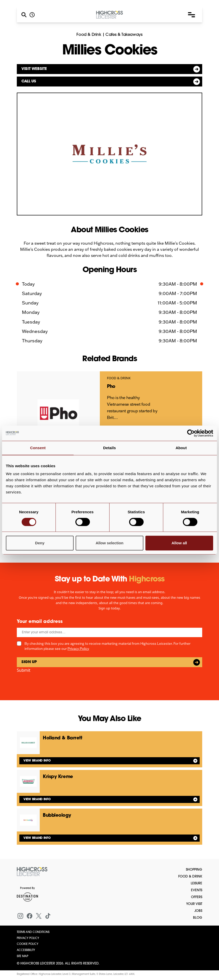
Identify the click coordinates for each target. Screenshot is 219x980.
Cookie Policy (28, 944)
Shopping (194, 870)
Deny (40, 543)
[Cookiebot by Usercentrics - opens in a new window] (191, 433)
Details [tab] (109, 448)
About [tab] (181, 448)
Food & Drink (89, 35)
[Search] (24, 15)
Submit (24, 670)
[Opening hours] (32, 15)
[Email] (109, 632)
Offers (197, 897)
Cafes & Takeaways (124, 35)
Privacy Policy (78, 649)
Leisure (196, 883)
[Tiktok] (48, 916)
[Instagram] (20, 916)
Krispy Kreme (58, 777)
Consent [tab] (38, 448)
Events (197, 890)
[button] (191, 15)
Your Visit (194, 904)
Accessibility (26, 950)
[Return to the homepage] (32, 872)
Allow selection (109, 543)
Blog (198, 918)
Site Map (23, 956)
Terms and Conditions (33, 932)
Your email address (40, 622)
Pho (111, 387)
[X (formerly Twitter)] (39, 916)
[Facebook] (30, 916)
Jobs (198, 911)
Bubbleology (57, 816)
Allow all (179, 543)
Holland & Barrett (62, 738)
